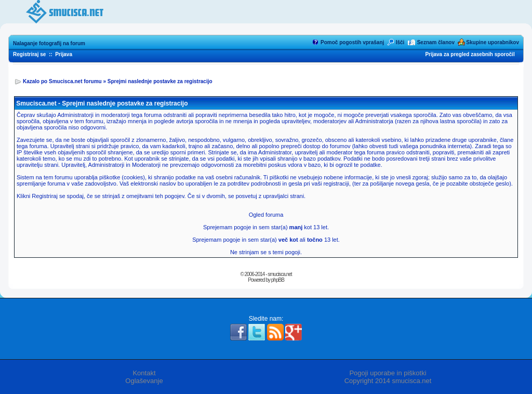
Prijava (64, 54)
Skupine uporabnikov (493, 42)
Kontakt (144, 373)
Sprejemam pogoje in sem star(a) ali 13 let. (266, 240)
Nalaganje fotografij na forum (49, 43)
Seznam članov (436, 42)
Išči (400, 42)
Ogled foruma (266, 215)
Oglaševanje (144, 381)
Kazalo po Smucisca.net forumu (62, 81)
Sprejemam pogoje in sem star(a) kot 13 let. (266, 227)
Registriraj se (29, 54)
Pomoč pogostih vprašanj (352, 42)
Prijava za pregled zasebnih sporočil (470, 54)
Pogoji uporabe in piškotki (388, 373)
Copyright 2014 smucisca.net (388, 381)
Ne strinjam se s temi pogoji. (266, 252)
